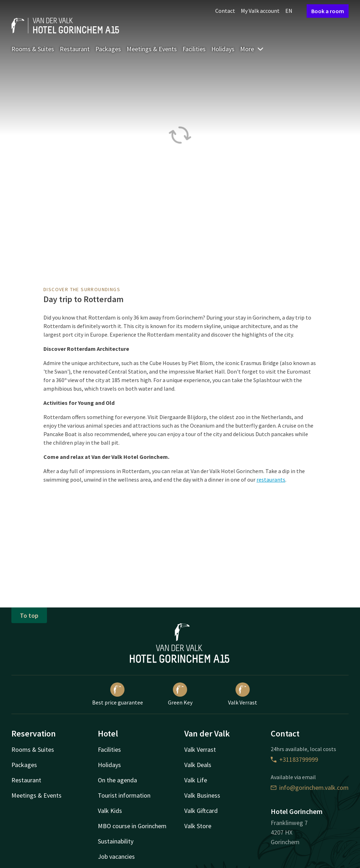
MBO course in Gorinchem (132, 826)
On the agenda (117, 780)
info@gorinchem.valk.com (310, 787)
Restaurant (75, 49)
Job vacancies (116, 856)
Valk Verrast (243, 694)
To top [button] (29, 615)
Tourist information (124, 795)
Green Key (180, 694)
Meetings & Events (152, 49)
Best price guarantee (118, 694)
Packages (108, 49)
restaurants (271, 479)
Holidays (223, 49)
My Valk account (260, 11)
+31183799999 (294, 759)
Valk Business (202, 795)
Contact (225, 11)
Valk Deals (198, 765)
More (252, 49)
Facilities (194, 49)
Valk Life (196, 780)
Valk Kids (110, 811)
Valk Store (198, 826)
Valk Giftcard (201, 811)
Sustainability (116, 841)
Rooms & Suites (33, 49)
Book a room (328, 11)
